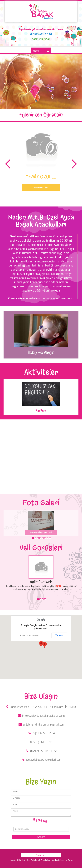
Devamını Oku (41, 187)
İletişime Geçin (41, 353)
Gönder (41, 837)
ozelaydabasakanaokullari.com (41, 760)
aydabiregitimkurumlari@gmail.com (41, 724)
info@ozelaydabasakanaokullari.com (41, 29)
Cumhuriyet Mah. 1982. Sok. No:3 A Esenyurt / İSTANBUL (41, 707)
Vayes (70, 860)
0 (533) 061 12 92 (41, 742)
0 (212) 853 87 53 (41, 34)
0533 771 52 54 (41, 39)
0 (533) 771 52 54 (41, 733)
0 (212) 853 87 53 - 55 (41, 751)
